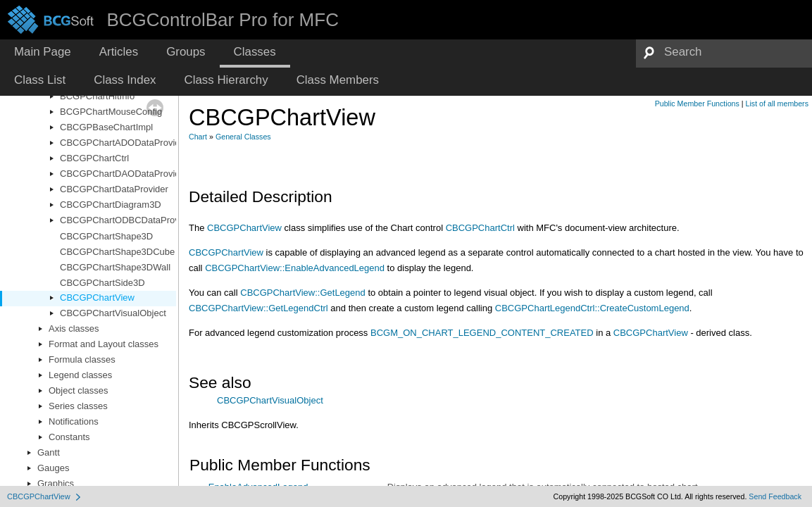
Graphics (56, 483)
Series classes (78, 406)
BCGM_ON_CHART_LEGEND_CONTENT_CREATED (482, 333)
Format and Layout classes (104, 344)
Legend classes (80, 375)
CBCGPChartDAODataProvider (124, 174)
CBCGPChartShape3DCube (117, 252)
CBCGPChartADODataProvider (124, 143)
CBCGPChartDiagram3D (111, 205)
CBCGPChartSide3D (102, 283)
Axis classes (74, 328)
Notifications (74, 421)
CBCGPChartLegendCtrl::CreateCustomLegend (592, 308)
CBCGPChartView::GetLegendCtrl (258, 308)
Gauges (54, 468)
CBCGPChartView (97, 298)
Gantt (49, 452)
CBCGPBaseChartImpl (106, 127)
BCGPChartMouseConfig (111, 112)
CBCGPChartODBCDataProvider (127, 220)
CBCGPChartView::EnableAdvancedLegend (295, 268)
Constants (69, 437)
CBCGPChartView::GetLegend (303, 293)
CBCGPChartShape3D (106, 236)
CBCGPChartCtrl (94, 158)
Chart (198, 137)
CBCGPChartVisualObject (113, 313)
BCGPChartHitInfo (97, 96)
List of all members (777, 104)
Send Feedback (775, 496)
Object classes (79, 390)
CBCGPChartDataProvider (114, 189)
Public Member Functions (697, 104)
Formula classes (82, 359)
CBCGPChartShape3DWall (115, 267)
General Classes (243, 137)
